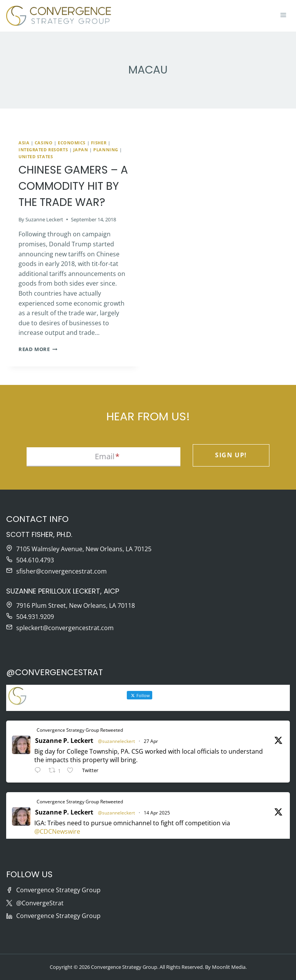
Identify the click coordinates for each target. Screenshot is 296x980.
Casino (44, 143)
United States (36, 156)
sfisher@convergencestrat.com (61, 571)
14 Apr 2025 (157, 813)
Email (107, 456)
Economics (72, 143)
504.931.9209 (35, 617)
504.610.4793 (35, 560)
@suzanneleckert (116, 741)
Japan (81, 150)
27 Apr (151, 741)
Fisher (99, 143)
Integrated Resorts (43, 150)
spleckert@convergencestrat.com (65, 628)
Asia (24, 143)
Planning (106, 150)
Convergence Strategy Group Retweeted (80, 730)
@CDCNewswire (57, 831)
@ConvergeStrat (40, 903)
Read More (38, 349)
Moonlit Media (229, 967)
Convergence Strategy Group (58, 890)
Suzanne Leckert (44, 219)
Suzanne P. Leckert (64, 741)
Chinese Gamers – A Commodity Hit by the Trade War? (73, 186)
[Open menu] (283, 16)
